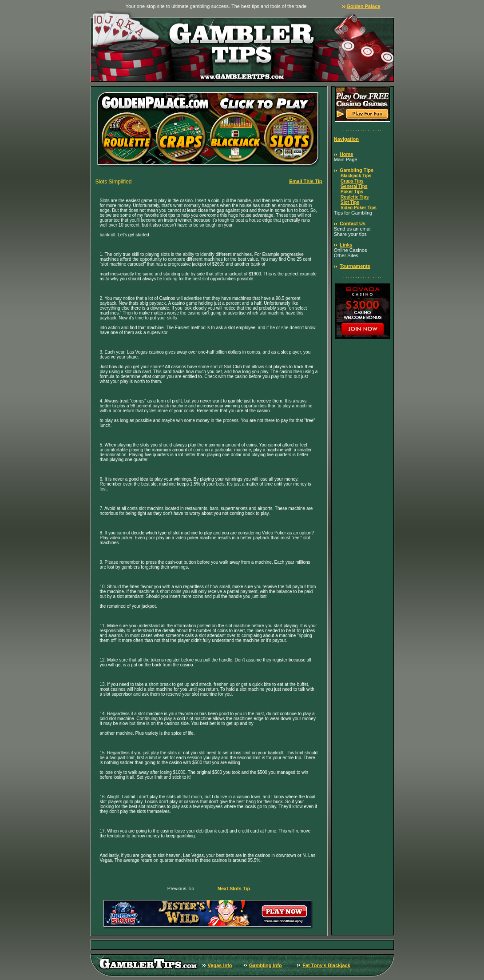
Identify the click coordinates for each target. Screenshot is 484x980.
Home (347, 154)
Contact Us (353, 223)
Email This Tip (305, 181)
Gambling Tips (357, 170)
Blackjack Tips (356, 176)
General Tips (354, 186)
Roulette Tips (355, 197)
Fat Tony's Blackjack (326, 965)
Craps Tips (352, 181)
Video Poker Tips (359, 208)
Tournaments (355, 266)
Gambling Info (266, 965)
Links (346, 245)
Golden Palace (364, 6)
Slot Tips (350, 202)
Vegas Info (220, 965)
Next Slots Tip (234, 888)
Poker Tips (352, 192)
